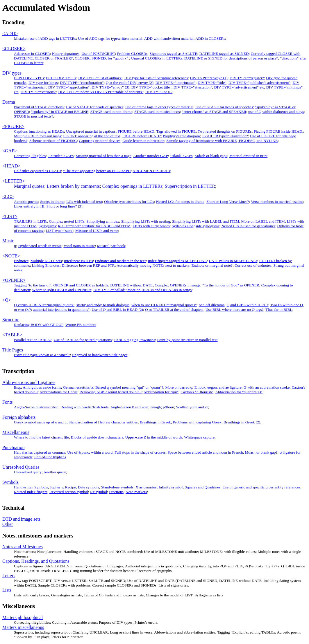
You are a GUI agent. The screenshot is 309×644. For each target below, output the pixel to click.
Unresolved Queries (21, 467)
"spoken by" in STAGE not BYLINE (60, 112)
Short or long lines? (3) (65, 206)
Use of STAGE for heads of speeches (94, 107)
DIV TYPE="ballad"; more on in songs (142, 290)
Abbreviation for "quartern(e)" (239, 392)
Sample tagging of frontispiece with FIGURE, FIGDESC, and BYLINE (222, 141)
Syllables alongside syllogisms (196, 226)
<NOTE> (11, 256)
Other (8, 524)
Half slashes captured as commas (40, 452)
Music (8, 241)
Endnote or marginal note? (212, 265)
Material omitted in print (248, 156)
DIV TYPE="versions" (39, 92)
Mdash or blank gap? (211, 156)
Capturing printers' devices (100, 141)
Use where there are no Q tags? (235, 310)
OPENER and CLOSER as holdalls (81, 285)
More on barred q (179, 387)
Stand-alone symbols (117, 487)
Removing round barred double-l (110, 392)
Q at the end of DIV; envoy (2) (130, 83)
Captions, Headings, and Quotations (36, 561)
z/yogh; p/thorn (162, 407)
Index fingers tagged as (177, 261)
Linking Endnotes (46, 265)
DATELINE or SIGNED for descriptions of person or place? (231, 58)
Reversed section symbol (69, 492)
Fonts (8, 402)
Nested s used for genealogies (248, 226)
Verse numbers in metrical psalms (277, 202)
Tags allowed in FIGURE (176, 131)
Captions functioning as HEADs (39, 131)
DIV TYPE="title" (212, 83)
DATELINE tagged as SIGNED (224, 54)
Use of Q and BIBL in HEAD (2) (117, 310)
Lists (7, 590)
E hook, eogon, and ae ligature (218, 387)
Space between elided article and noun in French (205, 452)
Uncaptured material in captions (91, 131)
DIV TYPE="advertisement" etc (239, 87)
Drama (9, 102)
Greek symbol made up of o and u (40, 422)
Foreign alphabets (19, 417)
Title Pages (13, 350)
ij (15, 246)
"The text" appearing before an (97, 171)
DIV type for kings (43, 83)
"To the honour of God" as (231, 285)
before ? (142, 136)
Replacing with (39, 325)
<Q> (7, 300)
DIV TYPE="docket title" (151, 87)
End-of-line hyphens (50, 457)
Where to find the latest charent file (41, 437)
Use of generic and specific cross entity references (261, 487)
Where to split (62, 290)
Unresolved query (28, 472)
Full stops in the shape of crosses (140, 452)
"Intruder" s (61, 156)
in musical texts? (34, 116)
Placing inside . (278, 131)
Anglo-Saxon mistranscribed (36, 407)
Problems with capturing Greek (197, 422)
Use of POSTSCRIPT (98, 54)
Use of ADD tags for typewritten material (110, 38)
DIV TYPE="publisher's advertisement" (260, 83)
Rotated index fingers (31, 492)
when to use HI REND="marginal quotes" (164, 305)
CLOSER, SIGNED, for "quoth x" (102, 58)
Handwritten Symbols (31, 487)
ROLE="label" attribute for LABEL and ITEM (94, 226)
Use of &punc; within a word (90, 452)
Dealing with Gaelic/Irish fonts (84, 407)
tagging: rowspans (134, 340)
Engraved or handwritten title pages (100, 355)
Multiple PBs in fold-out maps (37, 136)
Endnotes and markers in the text (120, 261)
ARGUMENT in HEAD (151, 171)
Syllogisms (47, 226)
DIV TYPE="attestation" (193, 87)
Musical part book (111, 246)
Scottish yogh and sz (192, 407)
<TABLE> (12, 335)
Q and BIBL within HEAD (248, 305)
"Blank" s (181, 156)
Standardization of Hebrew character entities (103, 422)
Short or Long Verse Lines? (228, 202)
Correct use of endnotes (253, 265)
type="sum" (59, 231)
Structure (11, 320)
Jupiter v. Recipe (63, 487)
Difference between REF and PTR (88, 265)
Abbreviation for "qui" (161, 392)
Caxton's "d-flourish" (197, 392)
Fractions (116, 492)
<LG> (8, 197)
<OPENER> (14, 280)
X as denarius (146, 487)
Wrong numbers (81, 325)
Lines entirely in (29, 206)
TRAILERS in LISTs (30, 221)
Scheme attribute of (53, 141)
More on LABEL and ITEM (263, 221)
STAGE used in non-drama (111, 112)
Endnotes (21, 261)
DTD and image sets (21, 519)
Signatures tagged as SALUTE (174, 54)
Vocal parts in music (79, 246)
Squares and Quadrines (202, 487)
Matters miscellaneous (23, 627)
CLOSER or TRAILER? (54, 58)
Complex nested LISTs (67, 221)
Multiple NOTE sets (46, 261)
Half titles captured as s (37, 171)
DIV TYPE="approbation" (69, 87)
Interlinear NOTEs (78, 261)
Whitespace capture (199, 437)
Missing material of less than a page (103, 156)
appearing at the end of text (92, 136)
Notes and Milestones (23, 547)
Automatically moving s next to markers (153, 265)
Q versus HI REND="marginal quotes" (44, 305)
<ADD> (10, 34)
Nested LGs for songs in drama (180, 202)
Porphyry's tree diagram (181, 136)
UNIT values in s (233, 261)
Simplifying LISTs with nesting (146, 221)
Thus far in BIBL (279, 310)
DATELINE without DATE (131, 285)
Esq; (17, 387)
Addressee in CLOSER (32, 54)
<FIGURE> (13, 126)
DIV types (12, 73)
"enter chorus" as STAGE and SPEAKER (214, 112)
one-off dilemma (212, 305)
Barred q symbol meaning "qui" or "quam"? (129, 387)
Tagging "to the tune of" (33, 285)
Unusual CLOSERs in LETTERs (157, 58)
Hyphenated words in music (40, 246)
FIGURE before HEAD (136, 131)
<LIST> (10, 216)
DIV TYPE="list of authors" (100, 78)
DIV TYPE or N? (159, 92)
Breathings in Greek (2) (242, 422)
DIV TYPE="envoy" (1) (209, 78)
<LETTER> (14, 181)
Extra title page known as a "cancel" (42, 355)
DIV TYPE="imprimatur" (175, 83)
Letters (9, 576)
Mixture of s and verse (97, 231)
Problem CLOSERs (132, 54)
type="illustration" (225, 136)
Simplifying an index (103, 221)
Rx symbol (99, 492)
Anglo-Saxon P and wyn (129, 407)
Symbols (10, 482)
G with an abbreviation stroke (267, 387)
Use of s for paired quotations (83, 340)
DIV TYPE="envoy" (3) (110, 87)
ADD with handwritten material (169, 38)
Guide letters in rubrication (143, 141)
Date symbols (89, 487)
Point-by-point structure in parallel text (187, 340)
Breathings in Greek (155, 422)
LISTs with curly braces (151, 226)
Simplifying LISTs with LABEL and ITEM (206, 221)
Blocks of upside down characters (97, 437)
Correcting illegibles (30, 156)
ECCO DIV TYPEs (61, 78)
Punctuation (13, 447)
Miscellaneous (16, 432)
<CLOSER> (14, 49)
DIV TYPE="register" (247, 78)
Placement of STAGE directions (39, 107)
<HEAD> (11, 166)
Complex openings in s (132, 186)
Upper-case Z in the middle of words (154, 437)
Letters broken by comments (73, 186)
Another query (55, 472)
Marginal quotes (29, 186)
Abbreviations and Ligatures (29, 382)
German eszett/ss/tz (78, 387)
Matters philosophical (23, 617)
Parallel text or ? (33, 340)
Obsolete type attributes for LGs (129, 202)
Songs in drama (52, 202)
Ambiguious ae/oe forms (42, 387)
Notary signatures (66, 54)
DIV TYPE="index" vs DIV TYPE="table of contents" (101, 92)
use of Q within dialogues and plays (276, 112)
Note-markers (136, 492)
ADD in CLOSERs (210, 38)
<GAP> (10, 151)
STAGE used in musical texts (157, 112)
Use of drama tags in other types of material (159, 107)
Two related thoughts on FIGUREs (225, 131)
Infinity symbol (171, 487)
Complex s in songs (177, 285)
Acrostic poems (26, 202)
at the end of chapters (174, 310)
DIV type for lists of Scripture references (156, 78)
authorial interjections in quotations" (61, 310)
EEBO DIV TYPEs (29, 78)
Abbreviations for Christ (58, 392)
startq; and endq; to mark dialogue (103, 305)
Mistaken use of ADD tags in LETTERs (45, 38)
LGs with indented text (84, 202)
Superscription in (190, 186)
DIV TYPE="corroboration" (82, 83)
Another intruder (150, 156)
